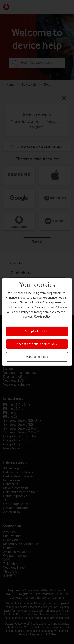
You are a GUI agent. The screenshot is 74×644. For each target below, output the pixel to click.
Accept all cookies (37, 331)
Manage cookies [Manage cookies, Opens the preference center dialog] (37, 357)
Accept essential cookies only (37, 344)
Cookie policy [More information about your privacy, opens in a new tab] (42, 317)
